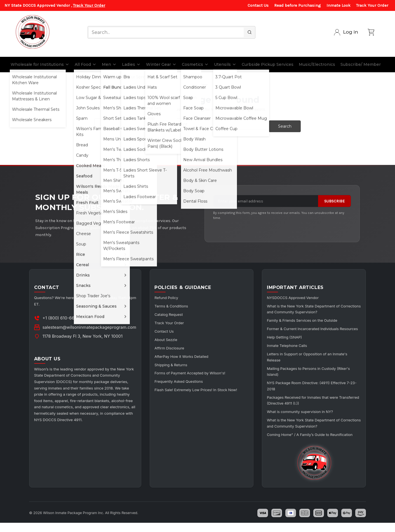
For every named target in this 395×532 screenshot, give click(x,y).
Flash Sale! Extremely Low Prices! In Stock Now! (202, 387)
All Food (86, 64)
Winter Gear (161, 64)
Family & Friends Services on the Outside (307, 319)
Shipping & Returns (175, 362)
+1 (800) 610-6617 (61, 317)
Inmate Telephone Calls (290, 349)
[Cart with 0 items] (371, 32)
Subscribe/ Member (361, 64)
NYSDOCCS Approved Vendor (297, 297)
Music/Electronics (317, 64)
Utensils (225, 64)
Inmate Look (338, 5)
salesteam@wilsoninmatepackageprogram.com (90, 326)
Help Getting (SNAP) (288, 341)
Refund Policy (170, 297)
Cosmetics (195, 64)
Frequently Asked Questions (183, 379)
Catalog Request (172, 313)
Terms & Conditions (175, 305)
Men (109, 64)
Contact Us (258, 5)
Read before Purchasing (298, 5)
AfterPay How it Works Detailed (186, 354)
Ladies (131, 64)
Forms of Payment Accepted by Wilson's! (195, 371)
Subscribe (334, 199)
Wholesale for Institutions (40, 64)
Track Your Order (89, 5)
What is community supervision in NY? (304, 414)
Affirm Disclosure (173, 346)
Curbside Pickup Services (268, 64)
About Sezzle (169, 338)
